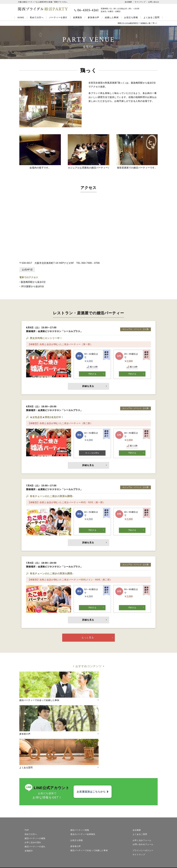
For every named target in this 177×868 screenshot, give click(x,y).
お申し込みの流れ (33, 802)
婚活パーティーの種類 (35, 798)
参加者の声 (93, 17)
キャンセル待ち (92, 453)
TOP (27, 789)
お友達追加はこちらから (91, 751)
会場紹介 (29, 810)
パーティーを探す (58, 17)
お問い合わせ (154, 2)
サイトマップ (140, 2)
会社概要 (128, 2)
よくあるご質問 (151, 17)
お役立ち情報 (131, 17)
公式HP (26, 270)
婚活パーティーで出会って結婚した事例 (89, 810)
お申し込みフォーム (142, 800)
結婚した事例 (112, 17)
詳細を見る (89, 386)
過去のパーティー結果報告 (83, 793)
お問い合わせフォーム (143, 804)
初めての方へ (37, 17)
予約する (92, 374)
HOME (21, 17)
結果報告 (78, 17)
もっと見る (88, 639)
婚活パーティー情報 (80, 789)
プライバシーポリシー (143, 810)
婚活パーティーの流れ (35, 806)
